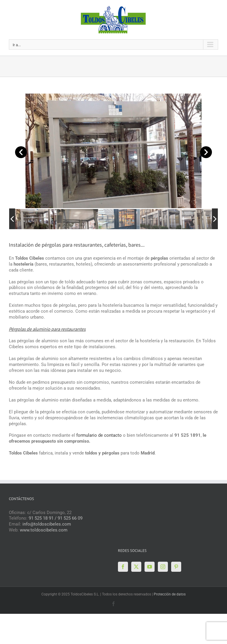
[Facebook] (123, 567)
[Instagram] (163, 567)
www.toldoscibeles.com (44, 530)
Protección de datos (170, 594)
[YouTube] (150, 567)
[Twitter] (136, 567)
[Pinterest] (176, 567)
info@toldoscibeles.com (47, 524)
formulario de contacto (99, 435)
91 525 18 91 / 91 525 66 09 (56, 518)
